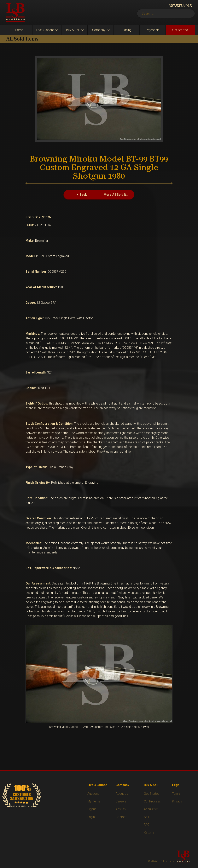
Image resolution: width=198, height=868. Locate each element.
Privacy (177, 801)
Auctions (93, 794)
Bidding (127, 30)
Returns (149, 832)
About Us (122, 794)
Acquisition (151, 809)
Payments (153, 30)
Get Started (180, 30)
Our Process (152, 801)
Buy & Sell (73, 30)
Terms (176, 794)
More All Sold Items (118, 195)
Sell (146, 817)
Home (19, 30)
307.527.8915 (180, 5)
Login (91, 817)
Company (99, 30)
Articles (121, 809)
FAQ (147, 825)
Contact (121, 817)
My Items (94, 801)
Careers (121, 801)
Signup (92, 809)
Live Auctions (45, 30)
